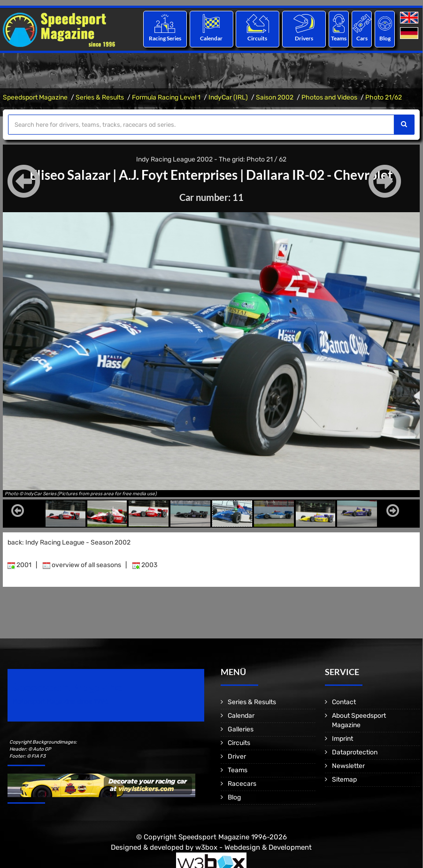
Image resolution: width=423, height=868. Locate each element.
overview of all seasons (82, 565)
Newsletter (348, 766)
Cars (362, 38)
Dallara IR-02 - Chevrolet (319, 175)
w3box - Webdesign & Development (254, 847)
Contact (344, 702)
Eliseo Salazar (70, 175)
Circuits (258, 38)
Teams (339, 38)
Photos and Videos (329, 97)
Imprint (342, 739)
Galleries (241, 729)
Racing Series (165, 38)
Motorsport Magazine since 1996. (61, 702)
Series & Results (100, 97)
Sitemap (344, 780)
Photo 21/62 (384, 97)
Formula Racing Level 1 (166, 97)
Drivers (304, 38)
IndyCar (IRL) (228, 97)
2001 (19, 565)
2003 (145, 565)
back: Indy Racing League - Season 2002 (69, 542)
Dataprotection (355, 752)
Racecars (242, 784)
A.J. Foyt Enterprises (178, 175)
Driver (237, 757)
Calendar (211, 38)
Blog (385, 38)
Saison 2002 (275, 97)
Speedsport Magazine (35, 97)
